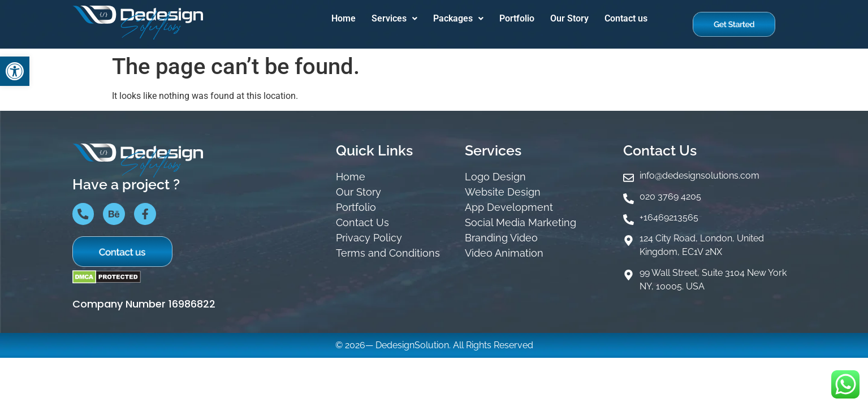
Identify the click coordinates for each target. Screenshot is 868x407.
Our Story (569, 18)
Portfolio (517, 18)
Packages (458, 18)
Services (394, 18)
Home (344, 18)
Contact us (626, 18)
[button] (15, 71)
